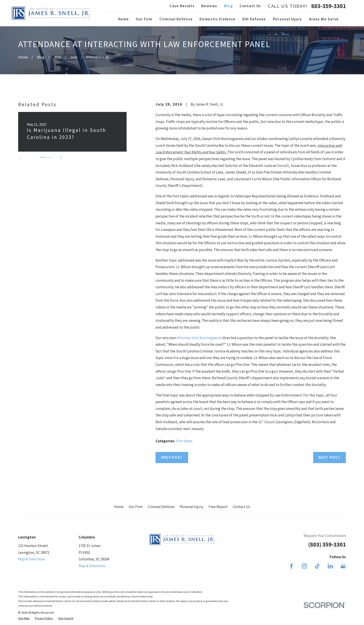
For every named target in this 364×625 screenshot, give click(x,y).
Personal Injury (191, 507)
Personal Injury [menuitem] (288, 19)
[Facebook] (292, 566)
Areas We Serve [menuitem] (324, 19)
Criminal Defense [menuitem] (176, 19)
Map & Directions (32, 559)
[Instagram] (304, 566)
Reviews (209, 6)
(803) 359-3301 (327, 544)
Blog (229, 6)
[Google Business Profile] (343, 566)
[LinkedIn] (330, 566)
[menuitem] (24, 618)
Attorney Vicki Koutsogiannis (199, 338)
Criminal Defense (161, 507)
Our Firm (136, 507)
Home (119, 507)
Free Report (218, 507)
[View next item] (61, 157)
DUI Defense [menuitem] (254, 19)
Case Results (182, 6)
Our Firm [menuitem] (144, 19)
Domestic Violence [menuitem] (217, 19)
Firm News (184, 441)
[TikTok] (317, 566)
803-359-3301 (329, 6)
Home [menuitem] (124, 19)
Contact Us (250, 6)
